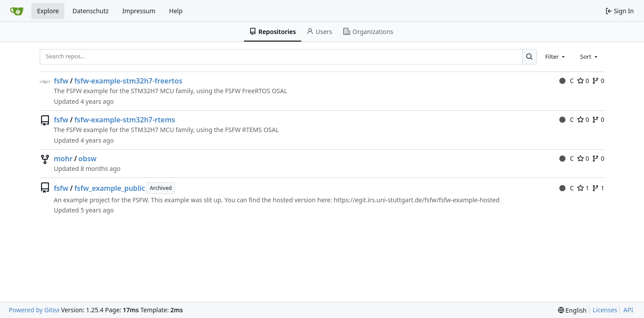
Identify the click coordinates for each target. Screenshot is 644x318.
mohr (63, 159)
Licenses (605, 310)
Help (176, 11)
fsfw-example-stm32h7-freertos (128, 81)
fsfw (61, 81)
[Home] (17, 11)
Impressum (139, 11)
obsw (88, 159)
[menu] (572, 310)
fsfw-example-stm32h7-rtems (124, 120)
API (628, 310)
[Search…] (530, 57)
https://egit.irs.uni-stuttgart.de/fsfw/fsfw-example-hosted (416, 200)
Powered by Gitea (34, 310)
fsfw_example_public (110, 188)
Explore (48, 11)
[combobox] (556, 57)
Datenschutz (90, 11)
